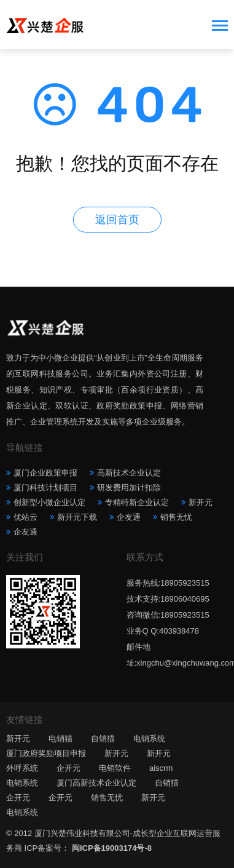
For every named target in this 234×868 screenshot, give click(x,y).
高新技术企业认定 (129, 473)
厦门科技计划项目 (45, 488)
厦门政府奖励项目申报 (46, 753)
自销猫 (103, 739)
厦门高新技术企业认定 (96, 783)
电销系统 (149, 739)
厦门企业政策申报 (45, 473)
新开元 (201, 502)
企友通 (129, 517)
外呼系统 (22, 768)
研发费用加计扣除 (129, 488)
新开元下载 (77, 517)
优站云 (25, 517)
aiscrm (161, 768)
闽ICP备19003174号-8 (112, 848)
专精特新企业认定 (137, 502)
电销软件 (115, 768)
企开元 (68, 768)
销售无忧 (176, 517)
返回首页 (117, 220)
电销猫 (60, 739)
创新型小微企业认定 (49, 502)
